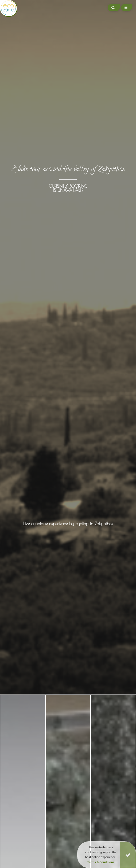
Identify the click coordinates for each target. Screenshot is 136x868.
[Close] (128, 855)
